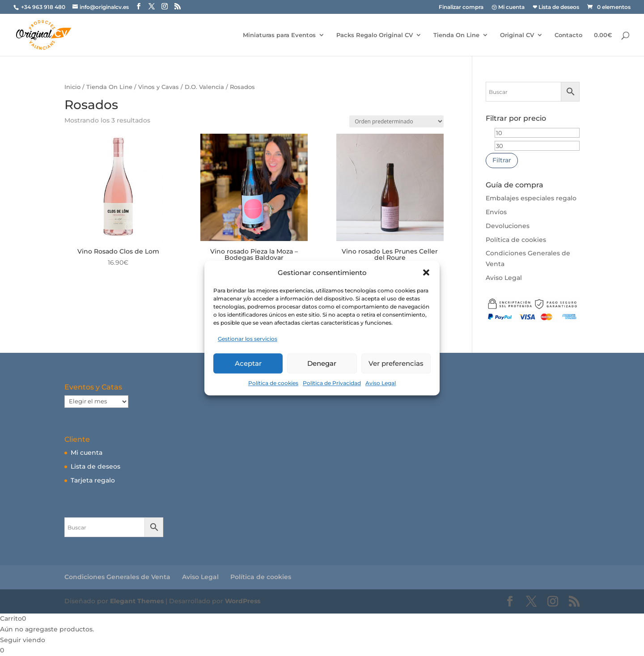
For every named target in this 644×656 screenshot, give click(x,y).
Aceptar (248, 363)
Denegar (322, 363)
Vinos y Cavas (159, 87)
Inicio (72, 87)
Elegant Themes (137, 601)
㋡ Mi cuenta (508, 7)
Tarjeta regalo (93, 480)
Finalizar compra (461, 7)
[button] (426, 273)
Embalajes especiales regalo (531, 198)
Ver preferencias (396, 363)
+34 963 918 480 (44, 7)
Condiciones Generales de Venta (117, 577)
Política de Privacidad (332, 383)
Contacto (568, 35)
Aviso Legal (381, 383)
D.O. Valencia (204, 87)
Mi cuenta (87, 453)
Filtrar (502, 160)
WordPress (243, 601)
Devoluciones (508, 226)
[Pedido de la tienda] (396, 121)
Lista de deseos (95, 466)
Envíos (496, 212)
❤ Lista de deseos (556, 7)
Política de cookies (273, 383)
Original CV (517, 35)
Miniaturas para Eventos (279, 35)
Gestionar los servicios (248, 339)
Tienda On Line (456, 35)
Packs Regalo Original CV (375, 35)
